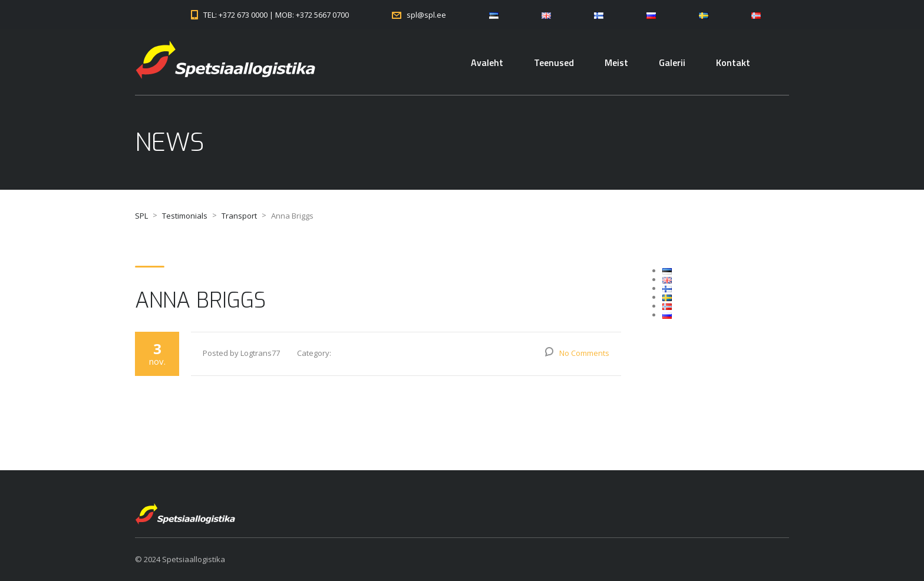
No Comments (584, 353)
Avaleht (487, 62)
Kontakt (733, 62)
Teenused (554, 62)
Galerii (672, 62)
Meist (616, 62)
